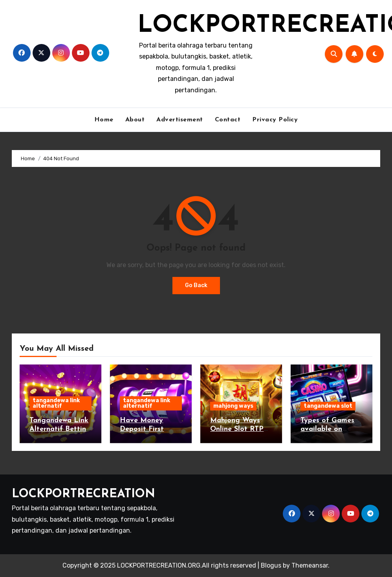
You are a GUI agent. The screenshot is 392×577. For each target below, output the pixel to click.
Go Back (196, 285)
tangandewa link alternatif (56, 403)
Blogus (271, 565)
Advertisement (180, 120)
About (135, 120)
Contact (228, 120)
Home (104, 120)
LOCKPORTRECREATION (83, 494)
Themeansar (310, 565)
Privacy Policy (275, 120)
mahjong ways (233, 406)
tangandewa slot (328, 406)
